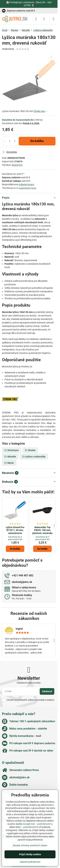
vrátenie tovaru (26, 184)
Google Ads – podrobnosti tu (38, 824)
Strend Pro (17, 165)
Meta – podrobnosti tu (27, 827)
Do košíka (37, 141)
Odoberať (47, 691)
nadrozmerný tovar (28, 188)
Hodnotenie (8, 49)
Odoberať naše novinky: (29, 683)
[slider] (23, 49)
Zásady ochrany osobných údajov (30, 845)
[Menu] (53, 19)
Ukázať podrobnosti (30, 862)
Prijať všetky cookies (30, 854)
